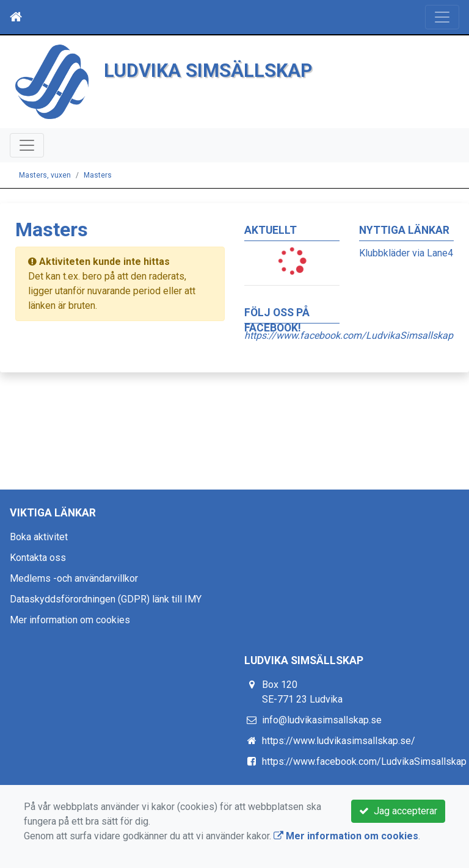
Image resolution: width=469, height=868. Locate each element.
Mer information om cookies (70, 620)
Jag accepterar (398, 811)
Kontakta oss (38, 558)
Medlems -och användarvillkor (74, 578)
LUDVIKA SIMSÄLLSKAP (208, 71)
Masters (98, 175)
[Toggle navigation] (442, 17)
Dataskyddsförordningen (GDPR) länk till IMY (106, 599)
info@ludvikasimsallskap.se (322, 720)
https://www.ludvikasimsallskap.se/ (339, 741)
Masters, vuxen (45, 175)
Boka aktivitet (39, 537)
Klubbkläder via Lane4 (406, 253)
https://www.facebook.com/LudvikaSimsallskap (364, 761)
